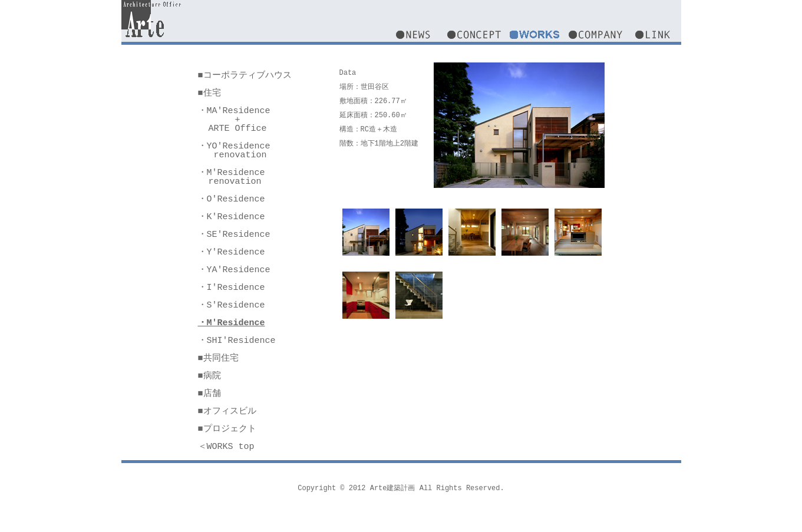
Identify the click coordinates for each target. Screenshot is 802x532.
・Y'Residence (232, 252)
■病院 (209, 376)
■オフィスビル (227, 411)
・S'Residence (232, 305)
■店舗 (209, 394)
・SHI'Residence (237, 341)
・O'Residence (232, 199)
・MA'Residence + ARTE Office (234, 120)
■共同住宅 (218, 358)
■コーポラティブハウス (245, 75)
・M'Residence (232, 323)
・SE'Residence (234, 234)
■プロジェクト (227, 429)
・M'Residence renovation (232, 177)
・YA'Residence (234, 270)
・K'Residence (232, 217)
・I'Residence (232, 288)
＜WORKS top (226, 447)
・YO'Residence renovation (234, 151)
